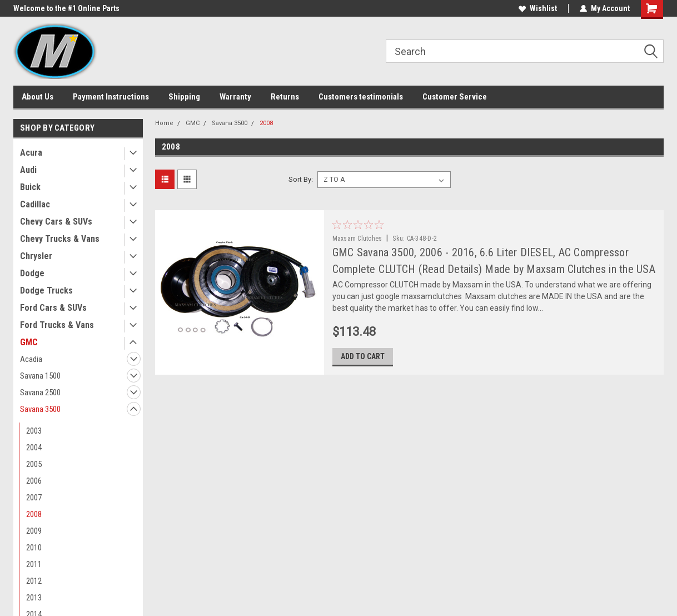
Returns (285, 97)
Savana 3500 (40, 409)
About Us (38, 97)
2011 (34, 564)
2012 (34, 581)
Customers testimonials (361, 97)
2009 (34, 531)
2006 (34, 481)
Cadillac (35, 204)
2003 (34, 431)
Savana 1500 (40, 376)
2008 (34, 514)
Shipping (184, 97)
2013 (34, 598)
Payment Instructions (111, 97)
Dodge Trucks (46, 290)
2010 (34, 548)
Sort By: (301, 179)
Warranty (235, 97)
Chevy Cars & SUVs (56, 222)
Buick (30, 187)
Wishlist (538, 8)
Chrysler (36, 256)
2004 (34, 448)
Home (164, 123)
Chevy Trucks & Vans (60, 239)
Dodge (32, 273)
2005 (34, 464)
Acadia (31, 359)
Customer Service (455, 97)
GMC (29, 342)
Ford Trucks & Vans (57, 325)
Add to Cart (363, 356)
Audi (28, 170)
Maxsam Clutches (357, 239)
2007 (34, 498)
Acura (31, 153)
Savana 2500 (40, 393)
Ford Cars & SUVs (53, 308)
